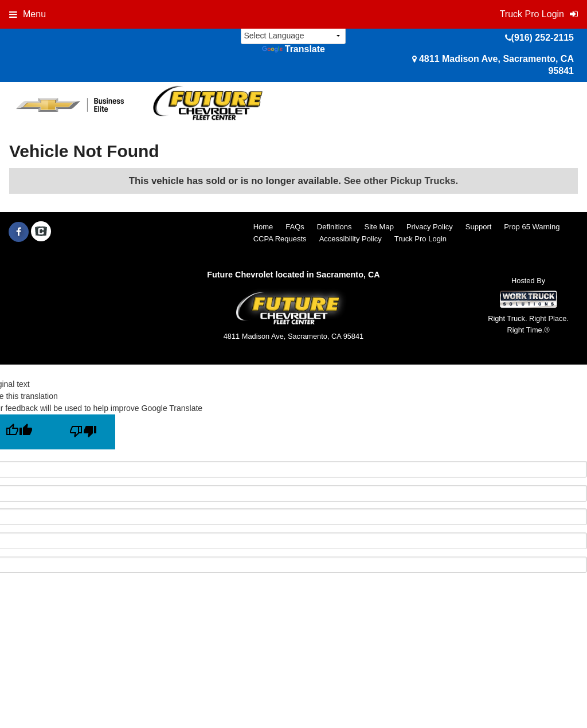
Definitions (334, 227)
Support (479, 227)
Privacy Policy (430, 227)
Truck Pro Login (420, 239)
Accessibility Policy (351, 239)
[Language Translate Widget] (293, 36)
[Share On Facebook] (19, 232)
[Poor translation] (83, 432)
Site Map (379, 227)
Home (263, 227)
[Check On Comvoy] (41, 232)
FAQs (295, 227)
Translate (293, 49)
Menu (28, 14)
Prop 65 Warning (532, 227)
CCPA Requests (280, 239)
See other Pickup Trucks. (401, 181)
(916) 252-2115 (543, 38)
